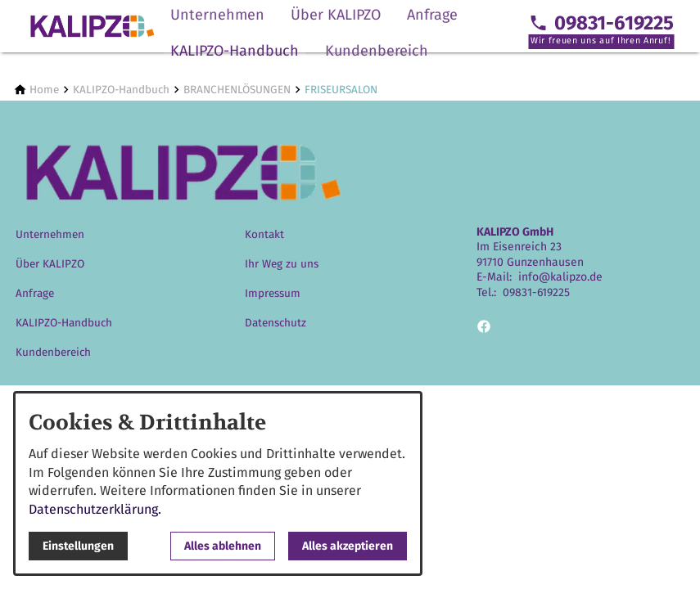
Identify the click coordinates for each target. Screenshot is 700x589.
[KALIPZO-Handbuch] (121, 90)
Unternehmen (217, 15)
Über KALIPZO (336, 15)
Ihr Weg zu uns (282, 264)
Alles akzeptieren (348, 546)
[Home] (44, 90)
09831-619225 (536, 292)
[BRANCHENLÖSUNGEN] (237, 90)
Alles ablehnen (223, 546)
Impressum (273, 293)
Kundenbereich (377, 51)
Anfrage (432, 15)
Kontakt (264, 234)
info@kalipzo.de (560, 277)
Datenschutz (275, 323)
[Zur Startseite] (92, 26)
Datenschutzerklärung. (95, 509)
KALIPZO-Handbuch (235, 51)
